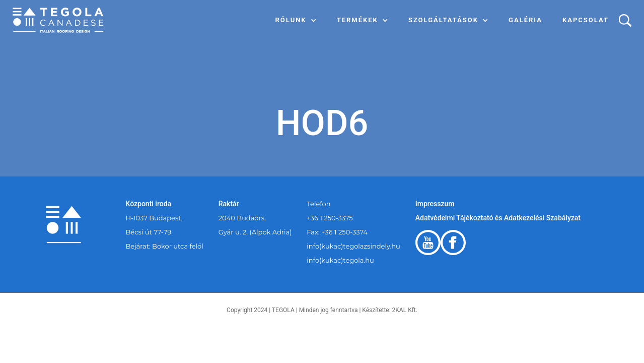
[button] (296, 20)
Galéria (525, 20)
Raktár (229, 204)
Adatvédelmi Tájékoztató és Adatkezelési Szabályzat (498, 218)
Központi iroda (149, 204)
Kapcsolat (586, 20)
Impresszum (435, 204)
